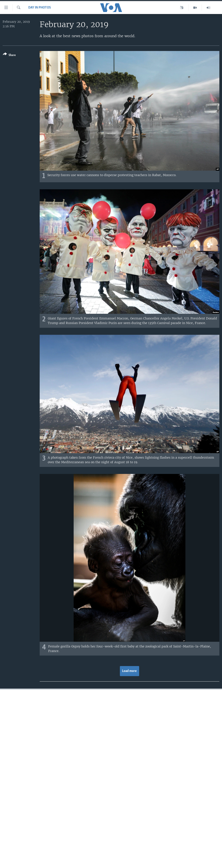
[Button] (9, 55)
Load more (129, 671)
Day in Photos (40, 8)
